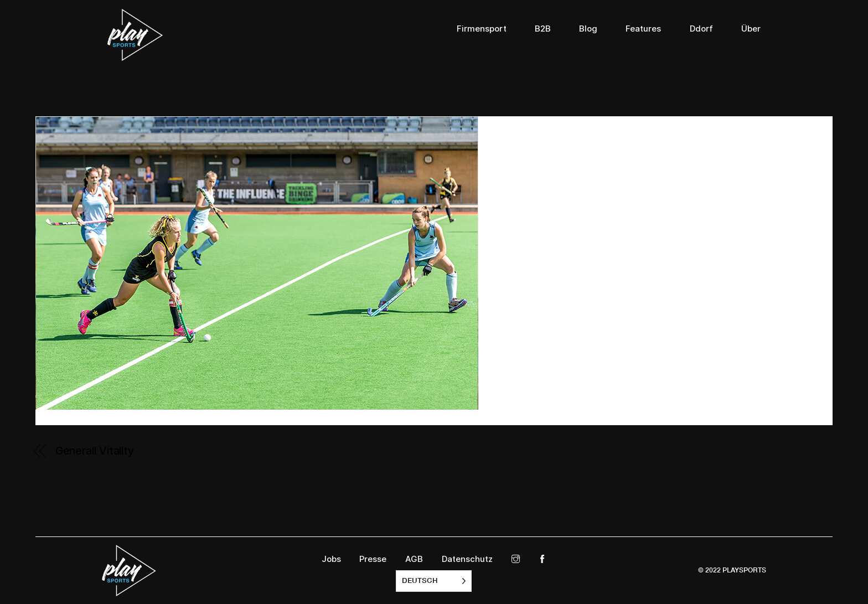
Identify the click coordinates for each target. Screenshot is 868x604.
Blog (588, 29)
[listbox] (434, 581)
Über (751, 29)
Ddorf (701, 29)
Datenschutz (467, 559)
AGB (414, 559)
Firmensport (482, 29)
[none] (434, 581)
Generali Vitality (95, 451)
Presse (373, 559)
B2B (543, 29)
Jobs (331, 559)
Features (643, 29)
